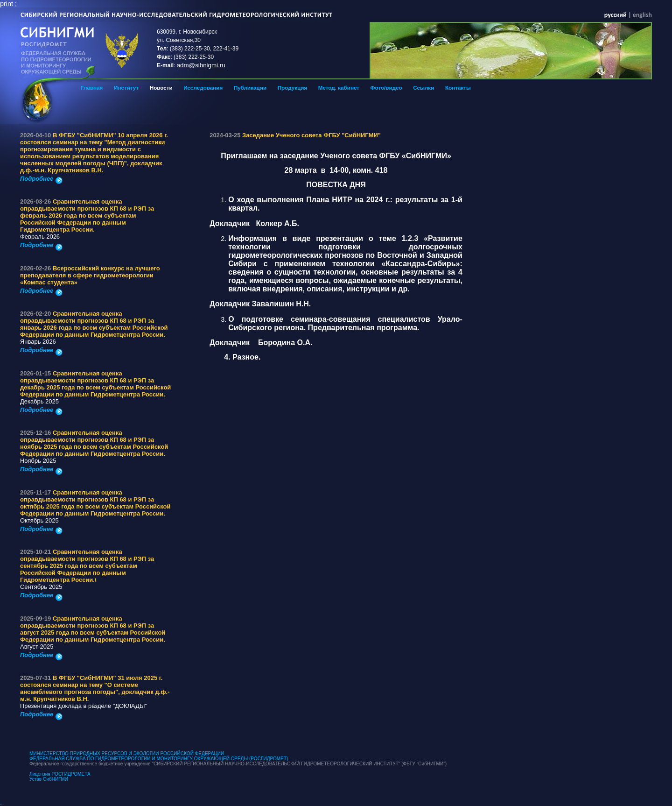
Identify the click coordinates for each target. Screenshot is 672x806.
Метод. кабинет (339, 88)
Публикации (250, 88)
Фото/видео (386, 88)
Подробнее (41, 179)
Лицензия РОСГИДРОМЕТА (60, 774)
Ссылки (423, 88)
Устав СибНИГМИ (49, 779)
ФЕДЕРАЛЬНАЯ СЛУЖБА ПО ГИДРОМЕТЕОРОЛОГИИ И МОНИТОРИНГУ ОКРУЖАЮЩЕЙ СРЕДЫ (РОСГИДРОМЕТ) (159, 759)
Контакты (458, 88)
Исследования (203, 88)
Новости (161, 88)
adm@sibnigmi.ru (201, 65)
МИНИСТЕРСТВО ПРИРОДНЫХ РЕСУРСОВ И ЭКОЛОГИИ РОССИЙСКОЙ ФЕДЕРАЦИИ (127, 753)
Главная (92, 88)
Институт (126, 88)
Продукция (292, 88)
